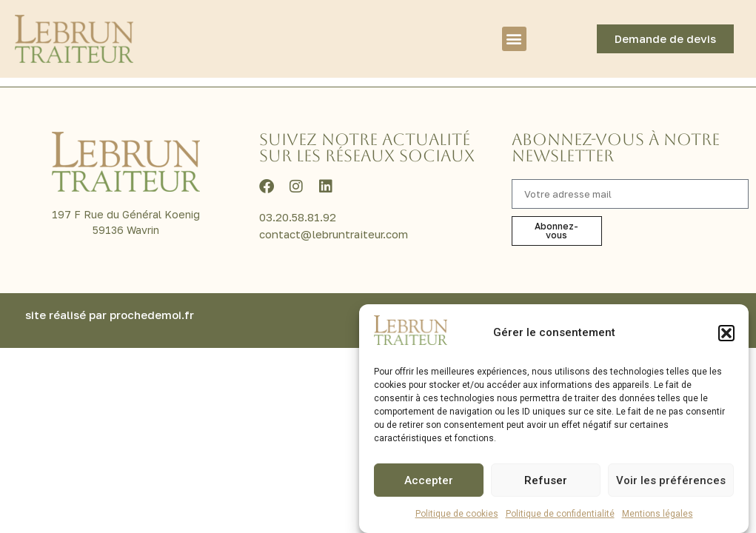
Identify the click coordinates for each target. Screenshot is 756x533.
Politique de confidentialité (560, 514)
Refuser (546, 480)
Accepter (429, 480)
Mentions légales (658, 514)
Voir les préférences (671, 480)
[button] (726, 333)
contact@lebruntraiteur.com (334, 253)
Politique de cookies (457, 514)
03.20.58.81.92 (298, 236)
